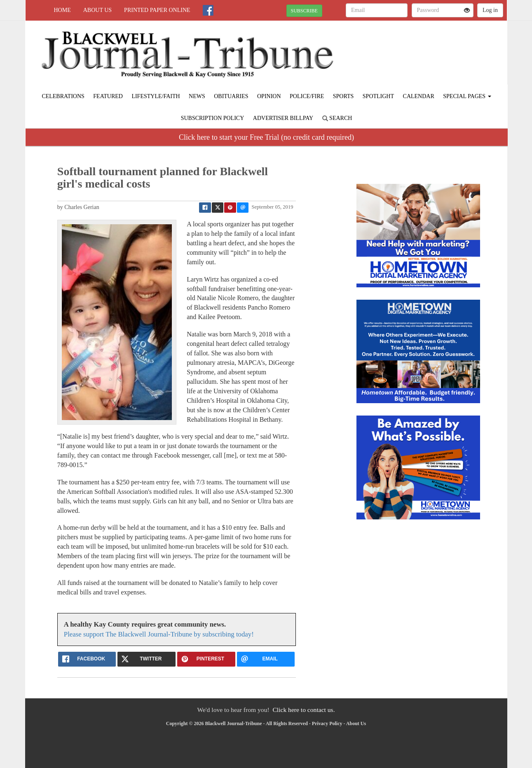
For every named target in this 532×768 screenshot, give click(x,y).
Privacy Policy (327, 723)
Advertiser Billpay (283, 118)
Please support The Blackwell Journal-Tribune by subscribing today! (159, 634)
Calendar (419, 96)
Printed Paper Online (157, 10)
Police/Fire (307, 96)
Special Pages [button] (467, 96)
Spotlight (378, 96)
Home (62, 10)
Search (337, 118)
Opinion (269, 96)
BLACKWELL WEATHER (432, 49)
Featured (108, 96)
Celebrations (63, 96)
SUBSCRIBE (304, 11)
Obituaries (231, 96)
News (197, 96)
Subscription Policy (213, 118)
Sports (343, 96)
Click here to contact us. (303, 710)
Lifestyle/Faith (156, 96)
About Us (97, 10)
